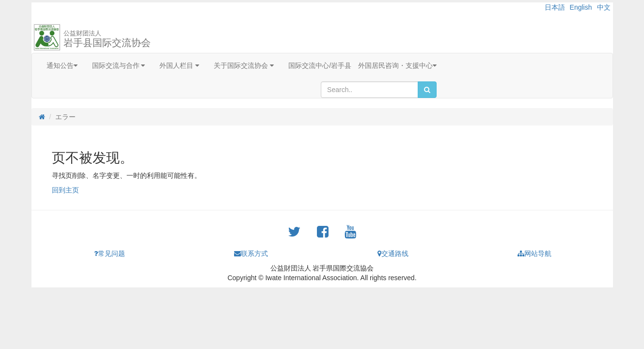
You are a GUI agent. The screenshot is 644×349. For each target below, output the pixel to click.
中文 (604, 7)
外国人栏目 (179, 65)
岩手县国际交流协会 (107, 39)
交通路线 (393, 254)
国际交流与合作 (119, 65)
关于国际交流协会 (244, 65)
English (581, 7)
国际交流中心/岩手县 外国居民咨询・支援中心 (362, 65)
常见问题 (110, 254)
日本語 (555, 7)
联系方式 (251, 254)
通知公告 (62, 65)
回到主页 (65, 190)
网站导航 (534, 254)
